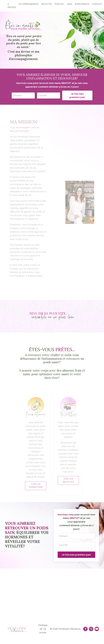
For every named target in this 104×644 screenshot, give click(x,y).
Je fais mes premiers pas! (77, 96)
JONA (69, 4)
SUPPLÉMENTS (82, 4)
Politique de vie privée (43, 629)
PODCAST (59, 4)
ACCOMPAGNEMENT (29, 4)
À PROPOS (12, 6)
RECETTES (47, 4)
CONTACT (97, 4)
